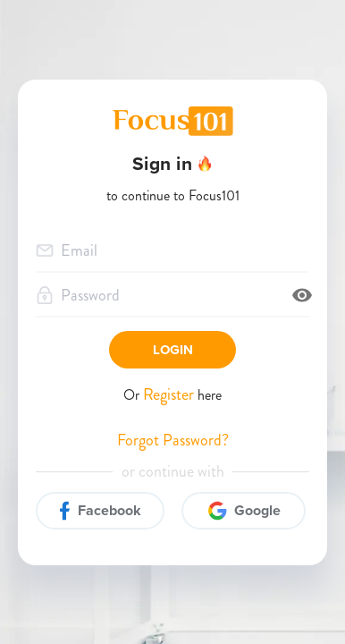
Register (170, 394)
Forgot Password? (173, 441)
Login (172, 350)
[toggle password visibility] (302, 295)
